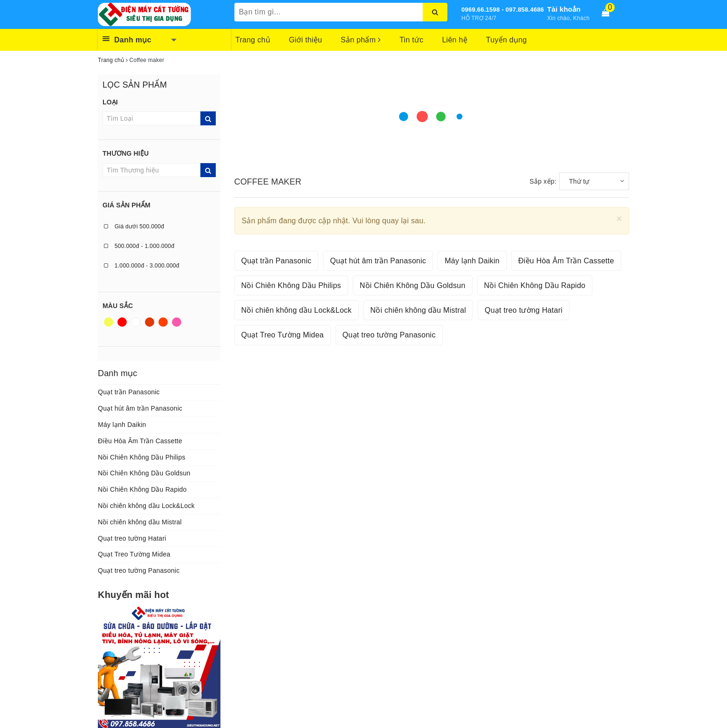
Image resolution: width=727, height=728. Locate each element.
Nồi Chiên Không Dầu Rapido (142, 489)
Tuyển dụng (507, 40)
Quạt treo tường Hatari (132, 538)
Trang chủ (253, 40)
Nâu (150, 322)
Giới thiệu (305, 40)
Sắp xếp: (543, 181)
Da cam (163, 322)
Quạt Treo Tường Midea (134, 554)
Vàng (109, 322)
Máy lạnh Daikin (122, 425)
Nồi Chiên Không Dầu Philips (142, 457)
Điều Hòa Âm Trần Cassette (140, 441)
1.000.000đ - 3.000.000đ (142, 266)
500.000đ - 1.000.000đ (139, 246)
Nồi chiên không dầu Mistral (140, 522)
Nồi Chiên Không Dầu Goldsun (144, 473)
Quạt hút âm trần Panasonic (140, 408)
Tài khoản (564, 9)
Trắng (136, 322)
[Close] (619, 218)
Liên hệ (454, 40)
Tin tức (411, 40)
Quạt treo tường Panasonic (139, 570)
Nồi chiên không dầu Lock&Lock (146, 506)
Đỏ (122, 322)
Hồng (177, 322)
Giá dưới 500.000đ (134, 227)
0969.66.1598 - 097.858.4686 (503, 10)
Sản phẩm (361, 40)
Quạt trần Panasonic (129, 392)
